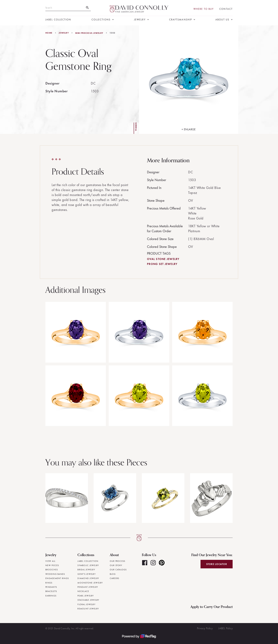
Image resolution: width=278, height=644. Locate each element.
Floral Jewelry (86, 604)
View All (50, 561)
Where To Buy (204, 9)
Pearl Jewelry (86, 596)
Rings (49, 583)
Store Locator (217, 564)
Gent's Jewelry (87, 574)
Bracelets (51, 591)
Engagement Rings (57, 578)
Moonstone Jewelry (90, 583)
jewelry (64, 33)
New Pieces (52, 565)
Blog (113, 574)
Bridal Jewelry (86, 570)
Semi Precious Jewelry (89, 33)
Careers (115, 578)
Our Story (116, 565)
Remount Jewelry (88, 609)
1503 (112, 33)
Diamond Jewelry (88, 578)
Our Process (118, 561)
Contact (226, 9)
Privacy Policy (205, 628)
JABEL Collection (58, 20)
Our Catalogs (118, 570)
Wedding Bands (55, 574)
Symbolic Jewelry (88, 565)
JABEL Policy (225, 628)
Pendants (51, 587)
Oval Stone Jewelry (163, 259)
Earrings (51, 596)
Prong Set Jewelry (162, 264)
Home (49, 33)
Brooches (52, 570)
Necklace (83, 591)
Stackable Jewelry (88, 600)
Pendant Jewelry (88, 587)
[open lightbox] (189, 80)
